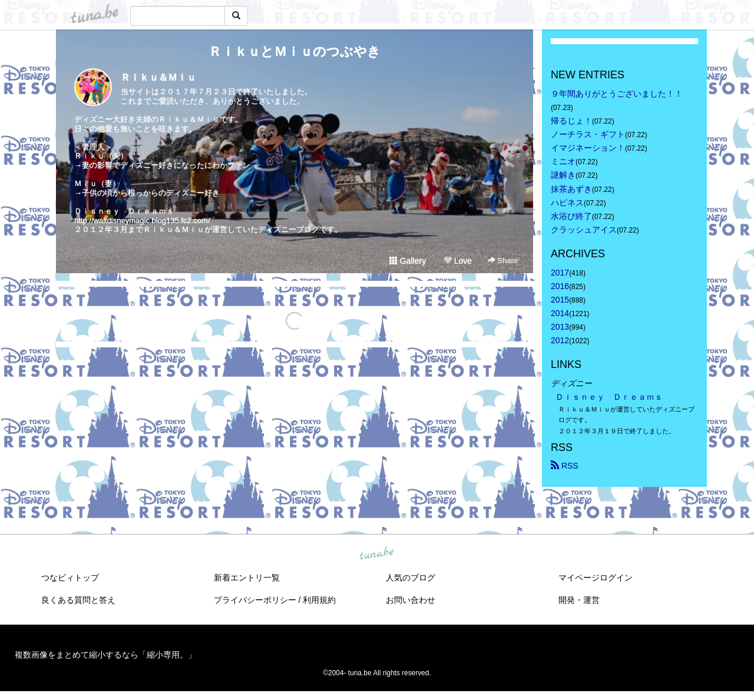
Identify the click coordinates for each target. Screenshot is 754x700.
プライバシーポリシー (255, 600)
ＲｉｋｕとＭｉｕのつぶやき (295, 52)
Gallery (408, 261)
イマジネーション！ (588, 148)
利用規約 (319, 600)
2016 (560, 286)
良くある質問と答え (78, 600)
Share (503, 261)
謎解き (563, 175)
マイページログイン (596, 578)
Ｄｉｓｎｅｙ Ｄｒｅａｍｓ (609, 397)
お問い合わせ (411, 600)
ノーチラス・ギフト (588, 134)
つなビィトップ (70, 578)
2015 (560, 300)
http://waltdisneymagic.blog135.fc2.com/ (142, 220)
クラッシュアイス (584, 230)
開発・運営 (579, 600)
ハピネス (567, 203)
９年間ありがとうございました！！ (617, 94)
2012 (560, 340)
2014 (560, 313)
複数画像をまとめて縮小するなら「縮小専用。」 (105, 655)
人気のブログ (411, 578)
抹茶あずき (571, 189)
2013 (560, 327)
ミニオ (563, 161)
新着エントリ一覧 (247, 578)
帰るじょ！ (571, 121)
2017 (560, 273)
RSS (565, 466)
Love (458, 261)
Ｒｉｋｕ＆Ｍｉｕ (158, 77)
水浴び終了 (571, 216)
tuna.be (376, 553)
